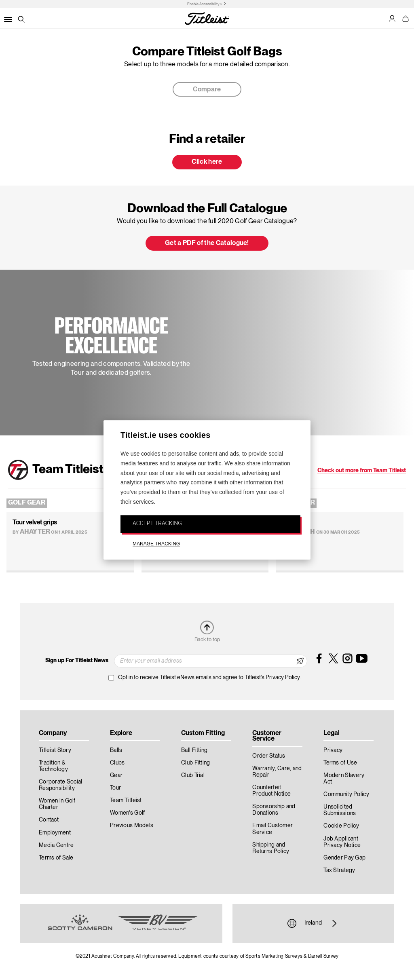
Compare (207, 90)
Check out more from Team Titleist (362, 471)
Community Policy (346, 794)
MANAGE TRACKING (156, 544)
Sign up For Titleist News (77, 661)
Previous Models (132, 826)
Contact (49, 820)
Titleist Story (55, 750)
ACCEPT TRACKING (157, 523)
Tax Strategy (339, 870)
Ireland (313, 923)
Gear (116, 775)
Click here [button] (207, 162)
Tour (115, 788)
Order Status (269, 756)
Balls (116, 750)
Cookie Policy (341, 826)
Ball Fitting (194, 750)
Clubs (117, 763)
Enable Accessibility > (205, 4)
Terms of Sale (56, 858)
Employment (55, 833)
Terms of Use (340, 763)
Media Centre (56, 845)
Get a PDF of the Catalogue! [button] (207, 243)
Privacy (333, 750)
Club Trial (193, 775)
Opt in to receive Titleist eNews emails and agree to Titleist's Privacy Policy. (209, 678)
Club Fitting (195, 763)
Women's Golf (127, 813)
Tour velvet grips (35, 523)
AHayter (35, 532)
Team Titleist (126, 800)
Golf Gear (27, 503)
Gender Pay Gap (344, 858)
